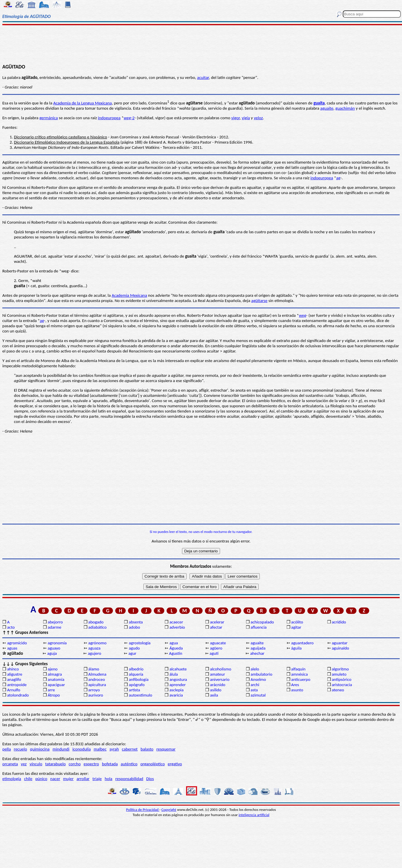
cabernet (130, 749)
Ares (295, 685)
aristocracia (342, 685)
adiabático (97, 627)
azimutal (258, 695)
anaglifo (14, 679)
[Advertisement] (201, 44)
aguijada (258, 648)
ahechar (257, 653)
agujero (95, 653)
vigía (246, 118)
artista (135, 690)
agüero (216, 648)
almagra (55, 674)
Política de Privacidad (143, 810)
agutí (214, 653)
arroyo (94, 690)
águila (296, 648)
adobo (135, 627)
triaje (97, 779)
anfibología (139, 679)
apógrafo (137, 685)
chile (28, 779)
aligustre (15, 674)
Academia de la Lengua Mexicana (82, 103)
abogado (96, 622)
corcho (75, 764)
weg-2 (129, 118)
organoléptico (153, 764)
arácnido (218, 685)
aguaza (94, 648)
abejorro (55, 622)
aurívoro (96, 695)
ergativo (175, 764)
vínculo (36, 764)
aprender (178, 685)
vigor (236, 118)
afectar (216, 627)
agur (132, 653)
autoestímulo (141, 695)
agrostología (140, 643)
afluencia (258, 627)
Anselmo (258, 679)
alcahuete (178, 669)
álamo (94, 669)
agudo (134, 648)
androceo (97, 679)
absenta (136, 622)
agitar (296, 627)
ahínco (13, 669)
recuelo (21, 749)
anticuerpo (301, 679)
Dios (150, 779)
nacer (55, 779)
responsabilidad (129, 779)
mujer (68, 779)
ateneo (338, 690)
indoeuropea (109, 118)
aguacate (218, 643)
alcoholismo (220, 669)
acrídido (339, 622)
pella (7, 749)
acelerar (217, 622)
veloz (258, 118)
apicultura (97, 685)
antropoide (17, 685)
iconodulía (81, 749)
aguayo (54, 648)
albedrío (136, 669)
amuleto (339, 674)
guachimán (345, 108)
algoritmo (340, 669)
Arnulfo (13, 690)
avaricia (176, 695)
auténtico (129, 764)
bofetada (110, 764)
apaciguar (56, 685)
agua (174, 643)
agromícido (17, 643)
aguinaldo (340, 648)
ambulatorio (261, 674)
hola (109, 779)
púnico (41, 779)
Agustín (176, 653)
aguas (12, 648)
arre (51, 690)
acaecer (176, 622)
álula (174, 674)
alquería (136, 674)
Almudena (97, 674)
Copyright (169, 810)
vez (24, 764)
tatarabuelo (56, 764)
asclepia (177, 690)
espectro (91, 764)
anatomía (56, 679)
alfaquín (298, 669)
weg (303, 315)
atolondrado (18, 695)
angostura (178, 679)
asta (254, 690)
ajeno (53, 669)
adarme (54, 627)
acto (11, 627)
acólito (297, 622)
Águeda (176, 648)
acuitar (203, 77)
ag (338, 178)
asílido (216, 690)
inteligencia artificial (254, 815)
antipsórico (342, 679)
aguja (52, 653)
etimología (12, 779)
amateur (217, 674)
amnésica (299, 674)
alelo (255, 669)
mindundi (61, 749)
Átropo (54, 695)
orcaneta (10, 764)
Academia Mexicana (129, 295)
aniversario (220, 679)
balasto (147, 749)
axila (214, 695)
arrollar (83, 779)
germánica (49, 118)
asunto (297, 690)
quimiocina (40, 749)
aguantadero (302, 643)
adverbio (177, 627)
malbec (100, 749)
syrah (114, 749)
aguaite (327, 108)
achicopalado (262, 622)
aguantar (340, 643)
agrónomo (97, 643)
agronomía (57, 643)
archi (255, 685)
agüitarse (259, 301)
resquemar (166, 749)
